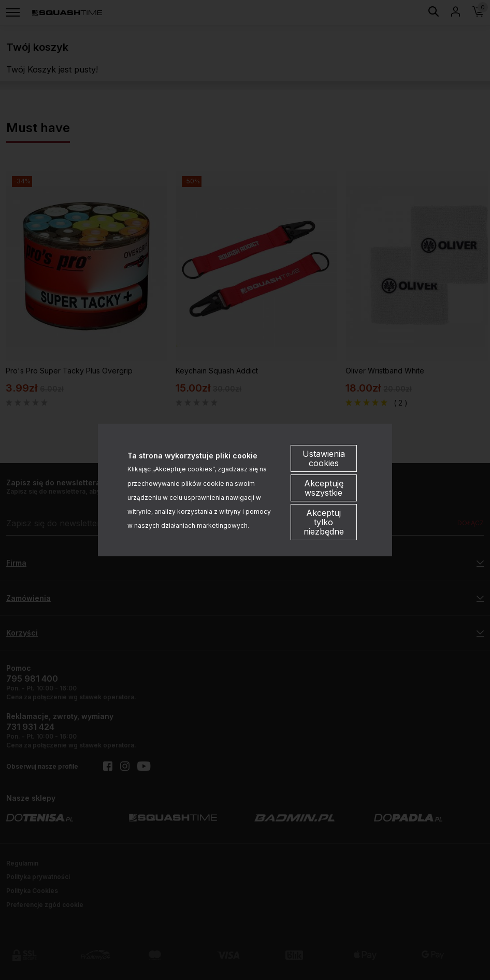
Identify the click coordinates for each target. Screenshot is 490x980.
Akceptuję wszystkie (324, 488)
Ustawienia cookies (324, 458)
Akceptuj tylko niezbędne (324, 522)
